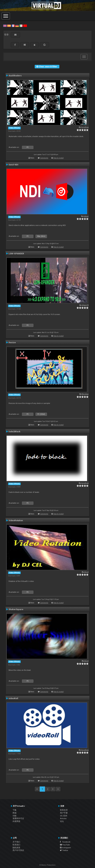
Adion (86, 216)
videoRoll (13, 698)
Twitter (64, 850)
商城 (14, 813)
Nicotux (85, 394)
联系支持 (64, 810)
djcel (86, 572)
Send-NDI (13, 165)
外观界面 (16, 821)
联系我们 (16, 845)
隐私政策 (16, 848)
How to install (58, 158)
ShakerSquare (16, 609)
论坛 (62, 821)
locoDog (85, 127)
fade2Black (14, 431)
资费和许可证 (18, 818)
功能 (14, 816)
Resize (12, 342)
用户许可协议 (18, 850)
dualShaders (15, 76)
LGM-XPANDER (16, 253)
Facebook (65, 842)
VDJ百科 (64, 816)
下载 (14, 810)
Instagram (65, 848)
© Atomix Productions (48, 865)
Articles (63, 818)
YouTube (65, 845)
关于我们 (16, 842)
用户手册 (64, 813)
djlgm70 (85, 305)
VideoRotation (16, 520)
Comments (44, 158)
